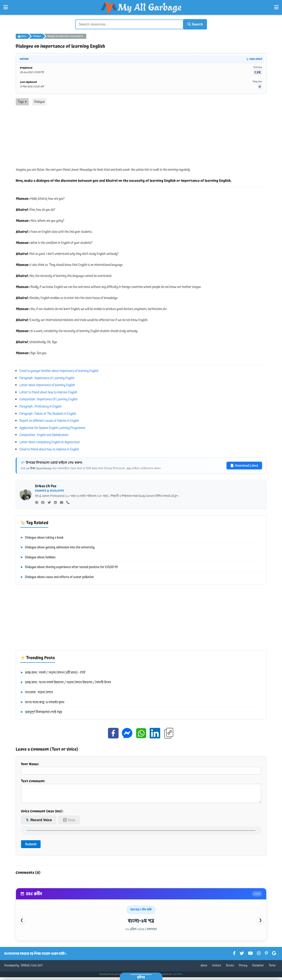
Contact (217, 968)
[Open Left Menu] (6, 7)
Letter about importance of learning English (47, 384)
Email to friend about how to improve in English (49, 449)
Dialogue (37, 36)
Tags (22, 101)
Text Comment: (141, 792)
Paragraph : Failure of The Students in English (48, 413)
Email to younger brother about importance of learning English (59, 370)
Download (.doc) (244, 465)
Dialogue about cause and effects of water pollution (57, 577)
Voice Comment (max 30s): (42, 814)
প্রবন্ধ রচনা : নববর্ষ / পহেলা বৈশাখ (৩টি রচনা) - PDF (53, 672)
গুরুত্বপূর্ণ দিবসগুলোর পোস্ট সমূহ (41, 712)
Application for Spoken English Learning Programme (52, 427)
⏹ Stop (69, 823)
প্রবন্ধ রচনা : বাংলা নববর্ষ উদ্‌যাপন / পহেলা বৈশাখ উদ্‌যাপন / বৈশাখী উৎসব (66, 682)
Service (230, 968)
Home (22, 36)
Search (193, 24)
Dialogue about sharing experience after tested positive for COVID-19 (69, 567)
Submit (31, 847)
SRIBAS (25, 968)
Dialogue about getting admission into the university (57, 547)
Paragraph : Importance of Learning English (47, 377)
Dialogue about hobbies (38, 557)
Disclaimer (258, 968)
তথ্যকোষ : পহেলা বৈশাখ (37, 692)
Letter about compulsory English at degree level (49, 442)
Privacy (243, 968)
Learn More (177, 977)
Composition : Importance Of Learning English (48, 399)
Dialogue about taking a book (42, 537)
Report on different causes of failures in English (49, 420)
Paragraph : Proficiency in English (40, 406)
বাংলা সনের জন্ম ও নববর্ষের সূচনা (42, 702)
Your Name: (141, 767)
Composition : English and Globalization (44, 434)
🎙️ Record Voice (39, 823)
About (204, 968)
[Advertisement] (141, 137)
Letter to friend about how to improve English (48, 392)
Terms (272, 968)
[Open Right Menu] (276, 7)
